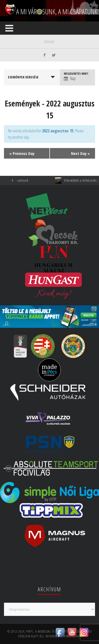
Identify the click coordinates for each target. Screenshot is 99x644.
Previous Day (22, 153)
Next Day (80, 153)
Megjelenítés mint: (76, 73)
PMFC (30, 631)
